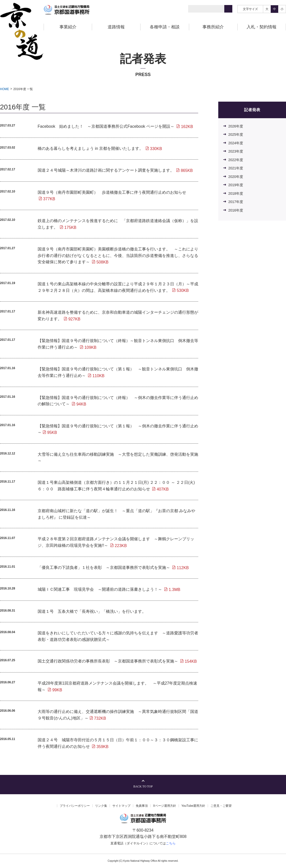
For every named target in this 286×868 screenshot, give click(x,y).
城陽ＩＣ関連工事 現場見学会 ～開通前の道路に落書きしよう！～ (109, 589)
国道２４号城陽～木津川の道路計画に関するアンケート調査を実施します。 (115, 170)
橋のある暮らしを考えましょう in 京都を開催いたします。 (100, 148)
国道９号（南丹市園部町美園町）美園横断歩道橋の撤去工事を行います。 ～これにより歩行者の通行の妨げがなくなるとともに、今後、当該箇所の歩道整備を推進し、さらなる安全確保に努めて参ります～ (118, 255)
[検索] (228, 9)
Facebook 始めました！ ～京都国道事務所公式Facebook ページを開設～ (115, 126)
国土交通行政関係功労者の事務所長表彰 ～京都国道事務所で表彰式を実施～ (117, 661)
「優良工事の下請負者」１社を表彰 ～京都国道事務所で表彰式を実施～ (113, 567)
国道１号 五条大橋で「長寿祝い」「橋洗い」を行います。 (92, 611)
